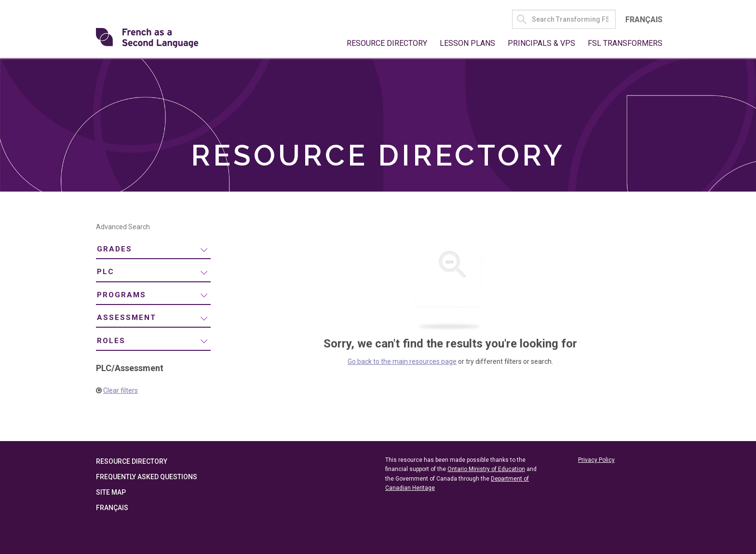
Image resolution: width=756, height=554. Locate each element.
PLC (106, 272)
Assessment (127, 318)
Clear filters (121, 390)
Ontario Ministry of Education (486, 469)
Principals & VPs (541, 43)
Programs (121, 295)
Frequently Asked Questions (147, 477)
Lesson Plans (467, 43)
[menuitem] (153, 250)
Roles (111, 341)
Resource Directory (387, 43)
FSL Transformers (625, 43)
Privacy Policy (596, 460)
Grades (115, 249)
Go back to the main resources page (402, 361)
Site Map (111, 492)
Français (644, 20)
